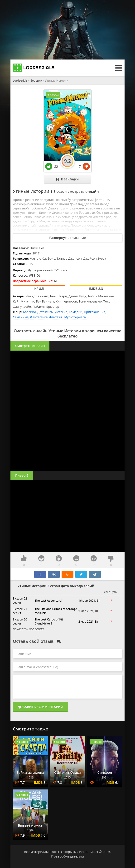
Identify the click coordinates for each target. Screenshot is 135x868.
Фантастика (39, 317)
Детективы (45, 312)
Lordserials (20, 81)
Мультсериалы (75, 317)
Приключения (95, 312)
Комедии (76, 312)
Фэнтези (56, 317)
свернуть (110, 592)
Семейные (21, 317)
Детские (61, 312)
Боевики (36, 81)
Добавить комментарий (40, 707)
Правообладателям (67, 856)
